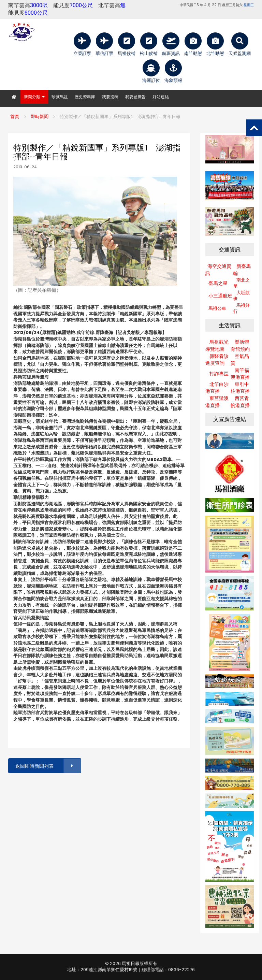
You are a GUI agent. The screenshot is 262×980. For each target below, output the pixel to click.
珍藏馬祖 (60, 97)
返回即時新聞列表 (48, 766)
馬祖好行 (242, 308)
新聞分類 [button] (34, 97)
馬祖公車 (217, 308)
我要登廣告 (135, 97)
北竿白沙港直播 (217, 388)
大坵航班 (242, 296)
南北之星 (242, 283)
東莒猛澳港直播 (217, 402)
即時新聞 (40, 117)
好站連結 (161, 97)
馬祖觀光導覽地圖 (217, 345)
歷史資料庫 (85, 97)
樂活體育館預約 (240, 345)
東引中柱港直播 (240, 388)
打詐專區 (219, 374)
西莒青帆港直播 (240, 402)
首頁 (15, 117)
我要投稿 (110, 97)
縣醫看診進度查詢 (217, 360)
